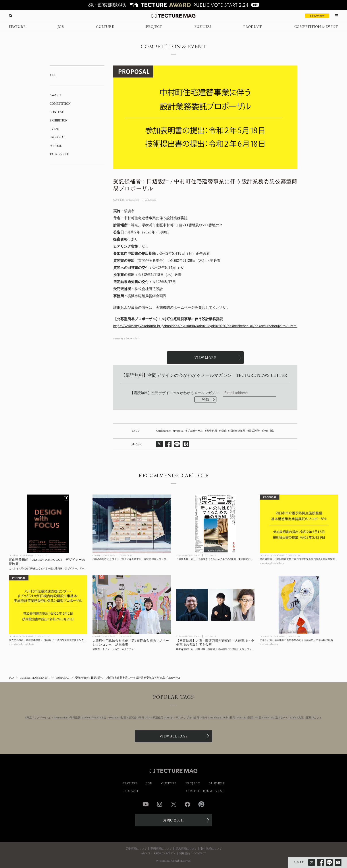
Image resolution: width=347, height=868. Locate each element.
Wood (95, 718)
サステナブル (184, 718)
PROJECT (154, 27)
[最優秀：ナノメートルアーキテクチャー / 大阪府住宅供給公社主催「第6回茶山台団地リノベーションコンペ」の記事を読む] (132, 605)
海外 (142, 718)
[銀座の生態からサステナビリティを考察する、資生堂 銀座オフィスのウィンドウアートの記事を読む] (132, 524)
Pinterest (201, 804)
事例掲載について (161, 849)
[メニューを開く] (336, 16)
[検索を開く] (11, 16)
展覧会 (133, 718)
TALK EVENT (59, 154)
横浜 (223, 431)
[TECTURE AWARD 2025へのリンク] (173, 5)
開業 (251, 718)
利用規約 (185, 853)
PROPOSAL (58, 137)
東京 (29, 718)
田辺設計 (254, 431)
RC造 (275, 718)
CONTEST (57, 112)
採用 (233, 718)
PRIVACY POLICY (165, 853)
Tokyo (86, 718)
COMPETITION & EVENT (316, 27)
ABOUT (146, 853)
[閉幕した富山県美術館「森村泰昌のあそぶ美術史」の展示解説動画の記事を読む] (299, 605)
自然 (197, 718)
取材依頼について (211, 849)
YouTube (114, 718)
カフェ (318, 718)
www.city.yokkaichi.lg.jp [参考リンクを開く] (272, 563)
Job (226, 718)
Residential (216, 718)
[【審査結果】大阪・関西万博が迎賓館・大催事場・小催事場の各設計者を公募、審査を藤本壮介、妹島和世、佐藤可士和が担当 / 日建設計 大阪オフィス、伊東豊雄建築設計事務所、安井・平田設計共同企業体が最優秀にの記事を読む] (215, 605)
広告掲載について (136, 849)
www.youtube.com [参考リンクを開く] (269, 644)
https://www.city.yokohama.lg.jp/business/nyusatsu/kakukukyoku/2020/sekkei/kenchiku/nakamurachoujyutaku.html (205, 326)
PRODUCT (253, 27)
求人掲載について (186, 849)
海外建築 (75, 718)
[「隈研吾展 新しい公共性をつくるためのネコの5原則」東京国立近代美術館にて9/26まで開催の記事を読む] (215, 524)
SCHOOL (56, 146)
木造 (104, 718)
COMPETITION (60, 104)
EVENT (55, 129)
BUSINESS (203, 27)
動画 (123, 718)
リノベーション (44, 718)
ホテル (284, 718)
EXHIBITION (59, 120)
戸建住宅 (158, 718)
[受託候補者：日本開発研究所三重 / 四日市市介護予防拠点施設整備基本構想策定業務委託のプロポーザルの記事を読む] (299, 524)
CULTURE (105, 27)
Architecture (164, 431)
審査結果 (212, 431)
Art (148, 718)
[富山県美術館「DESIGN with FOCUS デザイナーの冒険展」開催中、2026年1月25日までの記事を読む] (48, 524)
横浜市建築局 (237, 431)
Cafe (293, 718)
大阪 (301, 718)
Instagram (160, 804)
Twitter (173, 804)
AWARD (55, 95)
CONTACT (200, 853)
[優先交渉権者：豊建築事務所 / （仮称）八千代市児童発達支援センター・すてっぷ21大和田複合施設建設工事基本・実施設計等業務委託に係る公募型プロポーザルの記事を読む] (48, 605)
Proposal (179, 431)
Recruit (242, 718)
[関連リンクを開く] (205, 358)
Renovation (61, 718)
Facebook (187, 804)
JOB (61, 27)
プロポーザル (195, 431)
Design (170, 718)
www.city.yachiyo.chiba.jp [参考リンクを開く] (21, 644)
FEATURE (17, 27)
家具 (309, 718)
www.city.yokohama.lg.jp (127, 338)
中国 (258, 718)
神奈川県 (268, 431)
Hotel (267, 718)
